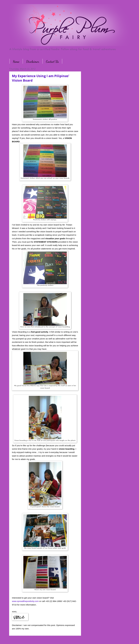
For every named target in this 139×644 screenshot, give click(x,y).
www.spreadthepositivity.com (25, 601)
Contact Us (52, 62)
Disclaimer (33, 62)
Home (16, 62)
